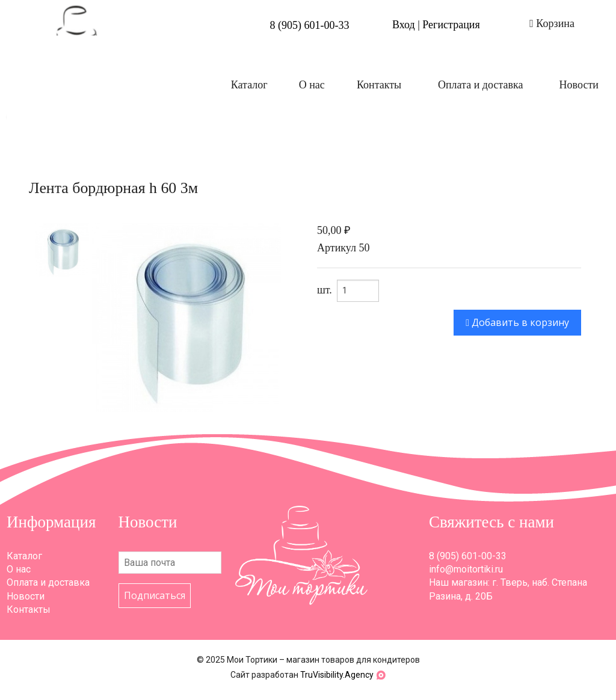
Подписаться (155, 595)
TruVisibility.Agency (337, 675)
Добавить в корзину (517, 322)
